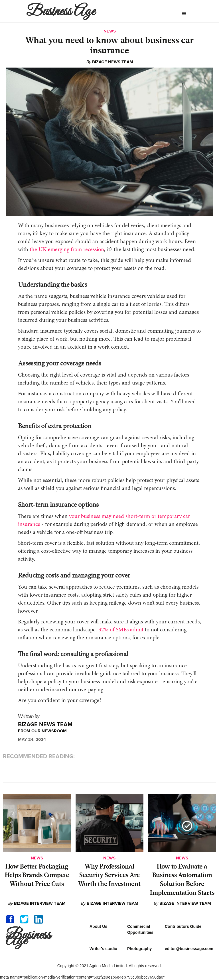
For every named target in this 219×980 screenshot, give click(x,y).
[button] (184, 14)
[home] (91, 11)
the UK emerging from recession (66, 250)
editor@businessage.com (189, 949)
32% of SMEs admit (120, 630)
